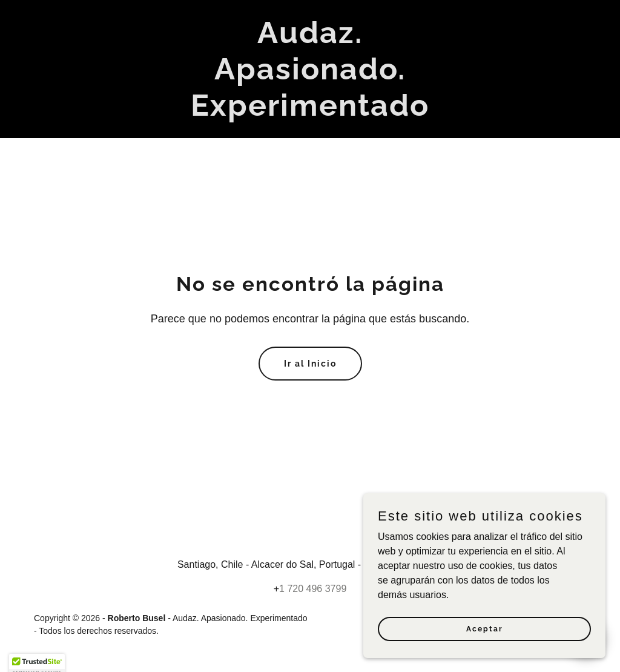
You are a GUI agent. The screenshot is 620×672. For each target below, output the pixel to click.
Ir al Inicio (310, 364)
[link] (310, 112)
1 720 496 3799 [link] (313, 589)
